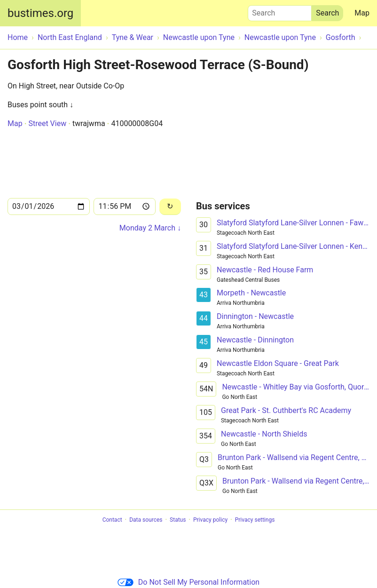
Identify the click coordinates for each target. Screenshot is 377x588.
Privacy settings (255, 520)
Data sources (146, 520)
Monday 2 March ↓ (150, 228)
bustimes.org (40, 13)
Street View (47, 123)
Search (280, 11)
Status (178, 520)
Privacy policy (210, 520)
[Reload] (170, 207)
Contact (112, 520)
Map (362, 13)
